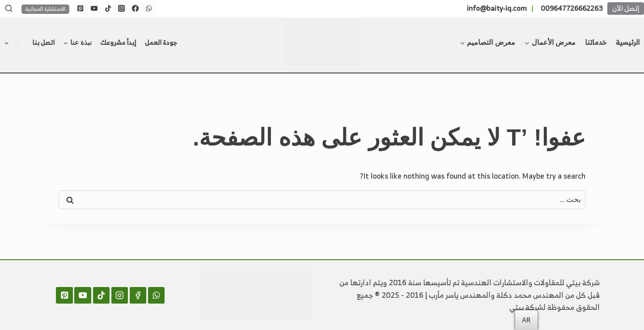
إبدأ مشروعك (118, 42)
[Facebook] (135, 9)
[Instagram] (122, 9)
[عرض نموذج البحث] (8, 9)
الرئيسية (628, 42)
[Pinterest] (81, 9)
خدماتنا (596, 42)
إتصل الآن (626, 9)
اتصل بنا (43, 42)
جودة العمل (161, 42)
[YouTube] (94, 9)
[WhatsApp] (149, 9)
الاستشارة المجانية (45, 9)
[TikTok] (108, 9)
